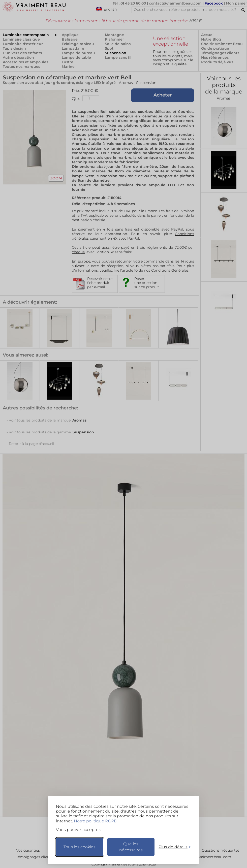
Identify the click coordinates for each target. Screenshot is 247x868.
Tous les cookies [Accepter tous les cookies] (80, 847)
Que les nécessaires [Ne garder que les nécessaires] (131, 847)
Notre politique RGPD (96, 821)
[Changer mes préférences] (172, 847)
